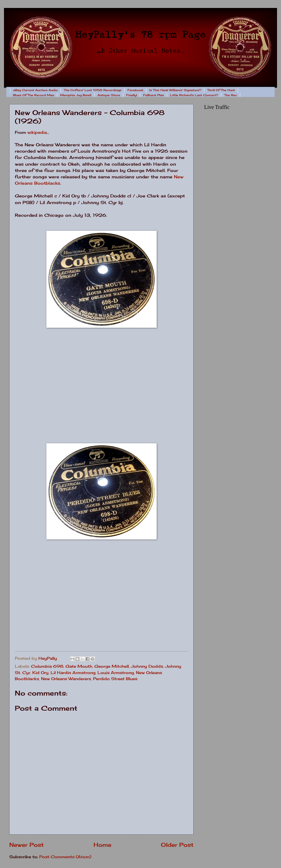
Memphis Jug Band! (76, 95)
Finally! (132, 95)
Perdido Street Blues (115, 679)
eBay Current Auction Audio (36, 90)
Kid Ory (40, 673)
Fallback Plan (153, 95)
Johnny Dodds (147, 666)
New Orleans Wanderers (66, 679)
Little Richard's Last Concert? (194, 95)
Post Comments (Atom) (65, 857)
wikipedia (37, 132)
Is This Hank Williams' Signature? (175, 90)
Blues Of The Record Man (34, 95)
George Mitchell (112, 666)
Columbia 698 (47, 666)
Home (102, 845)
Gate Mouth (79, 666)
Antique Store (109, 95)
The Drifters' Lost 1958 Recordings (93, 90)
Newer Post (27, 845)
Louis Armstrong (116, 673)
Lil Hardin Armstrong (73, 673)
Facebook (135, 90)
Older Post (177, 845)
